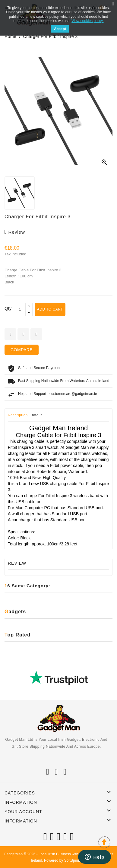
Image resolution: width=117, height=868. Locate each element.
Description (18, 415)
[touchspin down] (29, 312)
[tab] (19, 416)
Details (37, 415)
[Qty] (21, 309)
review (15, 232)
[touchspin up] (29, 306)
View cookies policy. (87, 21)
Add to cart (50, 309)
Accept (60, 29)
